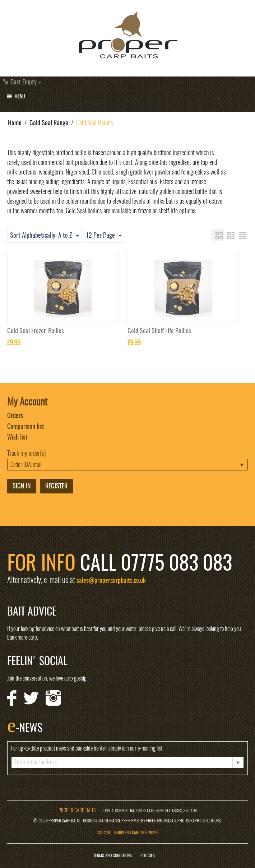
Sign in (22, 487)
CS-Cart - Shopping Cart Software (128, 833)
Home (15, 124)
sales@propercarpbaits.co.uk (111, 581)
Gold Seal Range (49, 124)
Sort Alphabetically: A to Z (44, 236)
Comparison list (26, 427)
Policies (148, 856)
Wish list (17, 438)
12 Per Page (104, 236)
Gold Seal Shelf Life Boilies (159, 331)
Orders (15, 416)
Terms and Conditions (113, 856)
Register (56, 487)
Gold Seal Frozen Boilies (36, 331)
